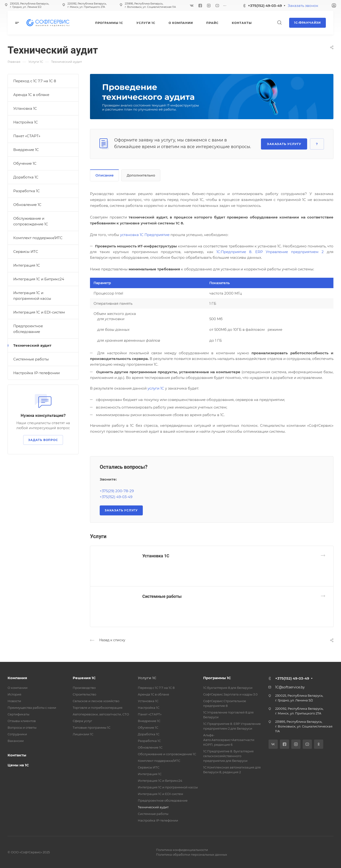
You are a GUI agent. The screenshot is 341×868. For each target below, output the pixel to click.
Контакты (17, 755)
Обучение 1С (25, 163)
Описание (105, 175)
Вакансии (16, 741)
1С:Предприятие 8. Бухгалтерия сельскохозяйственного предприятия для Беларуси (228, 756)
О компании (18, 688)
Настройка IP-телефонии (36, 373)
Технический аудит (32, 345)
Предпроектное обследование (28, 329)
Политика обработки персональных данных (192, 854)
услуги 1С (156, 388)
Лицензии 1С (83, 734)
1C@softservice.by (290, 687)
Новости (14, 701)
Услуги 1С (147, 678)
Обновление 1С (27, 205)
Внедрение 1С (26, 150)
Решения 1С (84, 678)
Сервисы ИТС (26, 252)
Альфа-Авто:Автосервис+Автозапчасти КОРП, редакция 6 (229, 740)
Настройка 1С (26, 122)
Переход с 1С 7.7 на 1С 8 (35, 81)
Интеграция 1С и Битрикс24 (39, 279)
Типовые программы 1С (92, 727)
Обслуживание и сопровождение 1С (31, 221)
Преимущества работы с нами (32, 708)
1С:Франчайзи (307, 23)
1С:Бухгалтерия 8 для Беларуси (228, 688)
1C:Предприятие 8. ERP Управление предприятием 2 (270, 252)
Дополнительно (141, 175)
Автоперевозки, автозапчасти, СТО (101, 714)
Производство (84, 688)
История (14, 694)
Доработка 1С (26, 177)
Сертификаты (18, 714)
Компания (17, 678)
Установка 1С (156, 556)
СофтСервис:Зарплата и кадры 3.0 (230, 694)
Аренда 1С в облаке (31, 95)
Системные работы (162, 596)
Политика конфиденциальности (182, 850)
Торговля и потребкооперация (98, 708)
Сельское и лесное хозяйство (96, 701)
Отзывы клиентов (22, 721)
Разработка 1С (27, 191)
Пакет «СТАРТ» (27, 136)
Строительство (84, 694)
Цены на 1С (18, 765)
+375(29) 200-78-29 (117, 491)
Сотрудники (17, 734)
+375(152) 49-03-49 (265, 6)
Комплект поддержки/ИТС (38, 238)
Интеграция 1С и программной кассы (32, 296)
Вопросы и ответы (22, 727)
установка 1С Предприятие (145, 235)
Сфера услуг (82, 721)
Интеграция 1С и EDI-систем (39, 312)
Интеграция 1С (27, 265)
